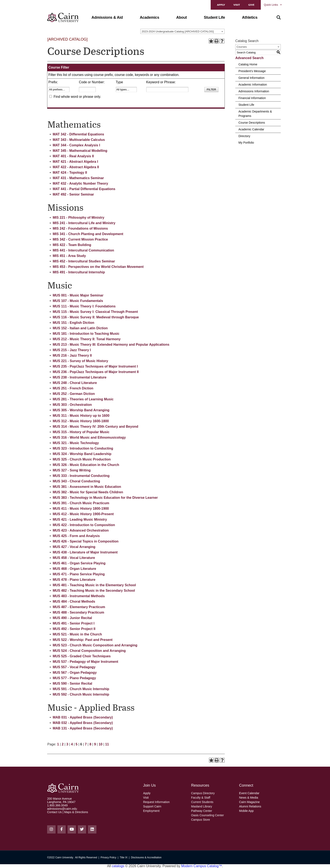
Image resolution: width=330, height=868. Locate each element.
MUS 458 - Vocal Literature (74, 558)
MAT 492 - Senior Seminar (73, 194)
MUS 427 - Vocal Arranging (74, 547)
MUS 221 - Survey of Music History (80, 361)
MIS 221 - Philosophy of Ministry (78, 218)
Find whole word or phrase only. (77, 97)
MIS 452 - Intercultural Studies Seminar (84, 261)
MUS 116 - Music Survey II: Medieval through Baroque (96, 317)
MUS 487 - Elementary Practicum (79, 607)
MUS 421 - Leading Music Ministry (80, 519)
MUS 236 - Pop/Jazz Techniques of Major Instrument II (96, 372)
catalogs (118, 866)
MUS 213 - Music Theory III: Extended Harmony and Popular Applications (111, 345)
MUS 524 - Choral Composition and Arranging (89, 651)
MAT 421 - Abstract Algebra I (75, 162)
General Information (251, 78)
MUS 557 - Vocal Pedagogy (74, 667)
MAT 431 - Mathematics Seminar (78, 178)
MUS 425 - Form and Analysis (76, 536)
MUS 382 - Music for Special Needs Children (88, 492)
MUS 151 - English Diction (73, 323)
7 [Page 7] (86, 744)
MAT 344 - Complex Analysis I (76, 145)
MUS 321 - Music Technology (76, 443)
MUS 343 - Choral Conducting (76, 481)
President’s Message (252, 71)
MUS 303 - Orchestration (72, 405)
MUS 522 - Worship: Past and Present (82, 640)
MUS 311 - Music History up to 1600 (81, 416)
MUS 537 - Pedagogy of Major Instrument (85, 662)
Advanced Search (249, 58)
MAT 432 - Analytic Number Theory (80, 183)
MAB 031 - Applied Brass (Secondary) (83, 717)
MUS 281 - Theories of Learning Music (83, 399)
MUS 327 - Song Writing (72, 470)
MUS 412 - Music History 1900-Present (83, 514)
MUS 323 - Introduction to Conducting (83, 448)
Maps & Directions (76, 812)
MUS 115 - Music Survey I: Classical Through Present (95, 312)
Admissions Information (254, 91)
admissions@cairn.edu (62, 809)
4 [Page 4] (72, 744)
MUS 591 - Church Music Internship (81, 689)
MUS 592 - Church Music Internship (81, 694)
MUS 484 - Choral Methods (74, 601)
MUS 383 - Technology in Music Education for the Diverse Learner (105, 498)
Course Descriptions (252, 123)
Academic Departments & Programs (255, 114)
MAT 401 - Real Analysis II (73, 156)
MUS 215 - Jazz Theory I (72, 350)
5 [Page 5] (77, 744)
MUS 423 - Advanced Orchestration (81, 530)
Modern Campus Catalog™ (202, 866)
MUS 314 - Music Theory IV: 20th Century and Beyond (95, 427)
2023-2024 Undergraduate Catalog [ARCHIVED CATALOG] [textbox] (178, 31)
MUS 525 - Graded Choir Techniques (82, 656)
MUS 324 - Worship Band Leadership (82, 454)
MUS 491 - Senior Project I (73, 623)
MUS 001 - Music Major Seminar (78, 295)
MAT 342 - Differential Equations (78, 134)
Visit (237, 5)
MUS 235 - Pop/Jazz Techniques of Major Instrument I (95, 366)
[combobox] (182, 31)
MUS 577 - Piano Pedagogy (74, 678)
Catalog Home (248, 64)
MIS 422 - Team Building (72, 245)
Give (251, 5)
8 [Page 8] (90, 744)
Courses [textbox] (242, 47)
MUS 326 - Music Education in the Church (86, 465)
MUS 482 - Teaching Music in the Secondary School (94, 591)
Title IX (124, 857)
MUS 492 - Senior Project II (74, 629)
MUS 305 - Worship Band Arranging (81, 410)
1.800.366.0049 (57, 805)
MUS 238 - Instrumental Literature (79, 377)
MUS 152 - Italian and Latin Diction (80, 328)
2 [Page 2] (63, 744)
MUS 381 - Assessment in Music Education (87, 487)
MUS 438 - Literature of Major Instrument (85, 552)
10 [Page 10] (101, 744)
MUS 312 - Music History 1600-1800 (81, 421)
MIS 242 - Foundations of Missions (80, 228)
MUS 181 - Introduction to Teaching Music (86, 334)
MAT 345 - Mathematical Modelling (80, 151)
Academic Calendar (251, 129)
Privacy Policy (108, 857)
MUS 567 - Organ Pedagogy (75, 673)
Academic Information (253, 85)
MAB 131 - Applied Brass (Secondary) (83, 728)
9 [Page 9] (95, 744)
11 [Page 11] (107, 744)
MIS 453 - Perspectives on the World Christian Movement (98, 267)
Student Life (246, 105)
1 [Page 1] (58, 744)
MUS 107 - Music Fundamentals (78, 301)
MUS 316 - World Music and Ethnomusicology (89, 437)
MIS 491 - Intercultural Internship (79, 272)
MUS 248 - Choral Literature (75, 383)
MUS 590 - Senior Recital (72, 683)
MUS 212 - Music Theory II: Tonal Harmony (86, 339)
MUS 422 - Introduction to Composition (84, 525)
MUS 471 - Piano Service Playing (79, 574)
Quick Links (273, 5)
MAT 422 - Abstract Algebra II (76, 167)
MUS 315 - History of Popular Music (81, 432)
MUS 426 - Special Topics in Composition (86, 541)
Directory (244, 136)
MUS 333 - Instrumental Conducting (81, 476)
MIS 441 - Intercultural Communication (83, 250)
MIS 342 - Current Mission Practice (80, 239)
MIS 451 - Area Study (69, 256)
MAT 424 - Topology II (70, 173)
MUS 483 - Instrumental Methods (79, 596)
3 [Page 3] (67, 744)
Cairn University (64, 857)
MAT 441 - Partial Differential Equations (84, 189)
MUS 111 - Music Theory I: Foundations (84, 306)
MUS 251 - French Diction (73, 388)
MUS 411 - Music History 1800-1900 (81, 509)
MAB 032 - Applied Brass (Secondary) (83, 723)
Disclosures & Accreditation (146, 857)
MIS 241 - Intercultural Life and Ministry (84, 223)
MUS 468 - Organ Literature (74, 569)
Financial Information (252, 98)
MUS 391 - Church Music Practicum (81, 503)
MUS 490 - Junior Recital (72, 618)
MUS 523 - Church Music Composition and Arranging (95, 645)
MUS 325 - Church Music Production (82, 459)
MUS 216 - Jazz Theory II (72, 355)
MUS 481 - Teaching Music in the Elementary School (94, 585)
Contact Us (54, 812)
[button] (107, 17)
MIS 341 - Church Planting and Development (88, 234)
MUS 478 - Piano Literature (74, 580)
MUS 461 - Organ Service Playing (79, 563)
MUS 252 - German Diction (74, 394)
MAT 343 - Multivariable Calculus (79, 140)
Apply (221, 5)
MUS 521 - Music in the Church (77, 634)
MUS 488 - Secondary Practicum (78, 612)
